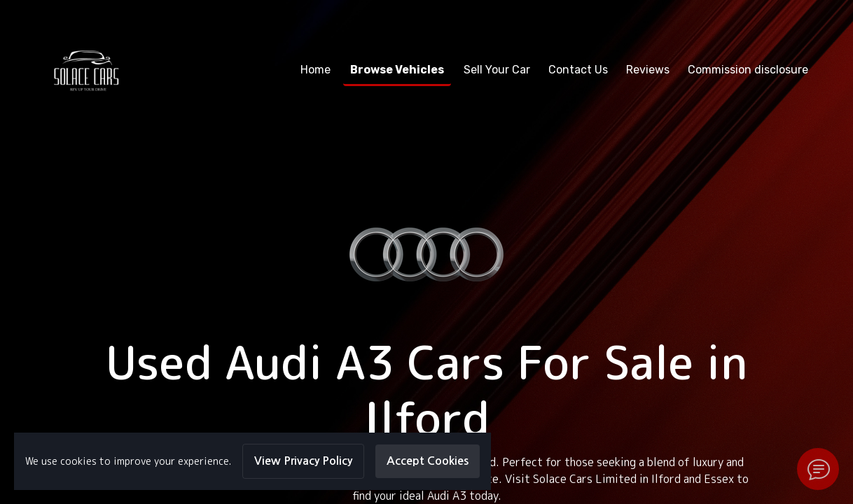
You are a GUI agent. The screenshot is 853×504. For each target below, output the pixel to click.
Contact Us (578, 70)
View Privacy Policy (303, 461)
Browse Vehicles (397, 70)
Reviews (648, 70)
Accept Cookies (428, 461)
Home (315, 70)
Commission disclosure (748, 70)
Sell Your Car (497, 70)
